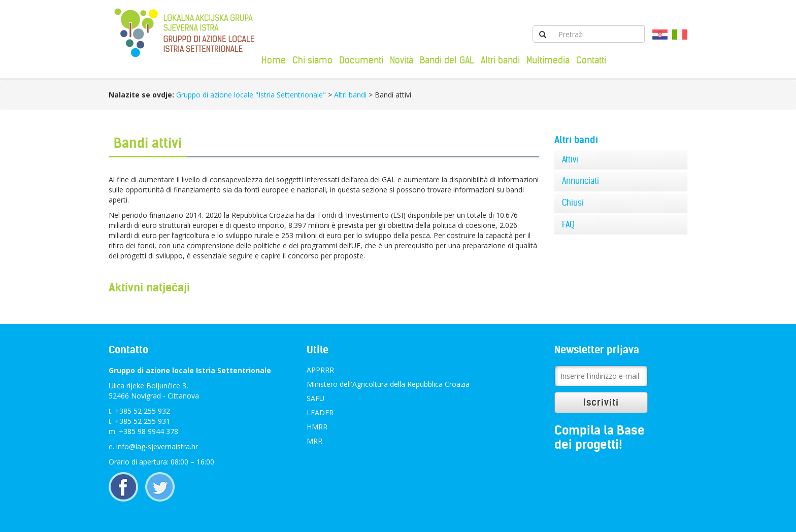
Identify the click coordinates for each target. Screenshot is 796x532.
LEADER (320, 412)
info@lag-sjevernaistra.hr (157, 446)
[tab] (621, 160)
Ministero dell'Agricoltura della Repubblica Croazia (388, 384)
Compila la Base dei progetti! (600, 437)
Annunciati (581, 181)
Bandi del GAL (447, 60)
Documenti (361, 60)
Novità (402, 60)
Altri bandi (500, 60)
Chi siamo (312, 60)
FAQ (568, 224)
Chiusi (573, 203)
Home (274, 60)
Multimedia (548, 60)
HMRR (317, 427)
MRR (314, 441)
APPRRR (320, 370)
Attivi (570, 159)
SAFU (316, 398)
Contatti (591, 60)
